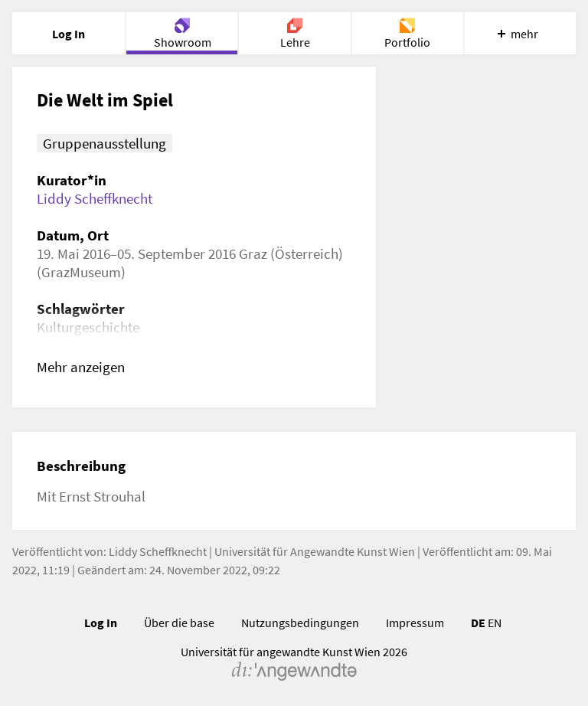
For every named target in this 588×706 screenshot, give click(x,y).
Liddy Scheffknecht (95, 198)
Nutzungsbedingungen (300, 623)
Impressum (415, 623)
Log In (101, 623)
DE (478, 623)
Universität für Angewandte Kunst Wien (315, 551)
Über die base (179, 623)
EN (495, 623)
